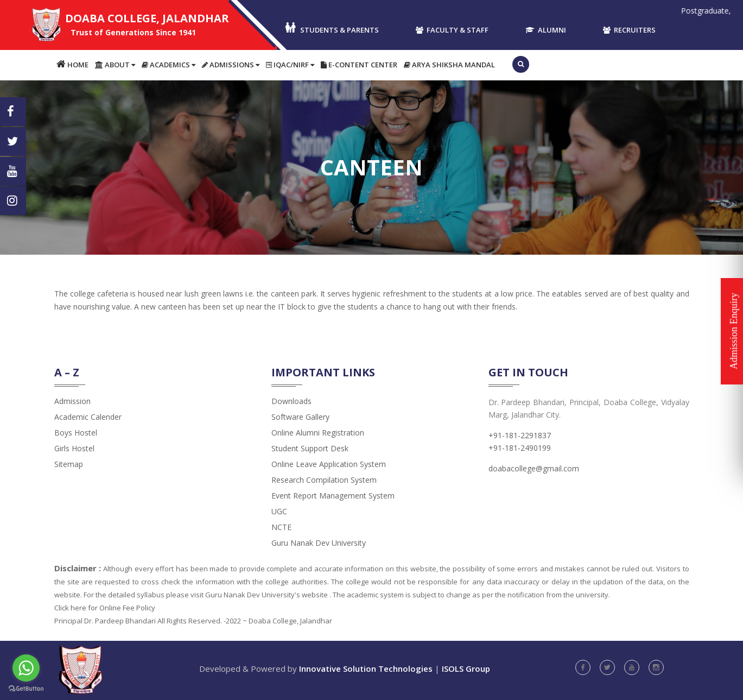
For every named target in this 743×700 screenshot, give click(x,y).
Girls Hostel (74, 448)
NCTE (281, 527)
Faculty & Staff (452, 30)
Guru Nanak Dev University (319, 543)
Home (72, 64)
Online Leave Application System (329, 464)
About (115, 65)
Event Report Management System (333, 496)
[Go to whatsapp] (26, 668)
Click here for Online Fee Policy (105, 608)
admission (72, 401)
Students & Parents (331, 29)
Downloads (291, 401)
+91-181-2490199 (520, 448)
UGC (279, 511)
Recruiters (629, 30)
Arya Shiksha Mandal (449, 65)
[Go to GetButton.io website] (26, 689)
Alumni (546, 30)
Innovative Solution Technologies (366, 669)
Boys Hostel (76, 433)
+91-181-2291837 (520, 435)
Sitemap (69, 464)
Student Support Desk (310, 448)
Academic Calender (88, 417)
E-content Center (359, 65)
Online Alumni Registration (318, 433)
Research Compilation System (324, 480)
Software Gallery (300, 417)
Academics (169, 65)
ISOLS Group (466, 669)
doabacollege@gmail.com (534, 468)
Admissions (231, 65)
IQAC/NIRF (290, 65)
